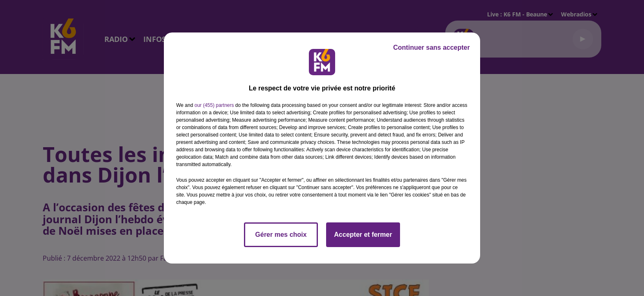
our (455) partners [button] (214, 105)
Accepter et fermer (363, 235)
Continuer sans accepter (431, 47)
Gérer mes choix (281, 235)
